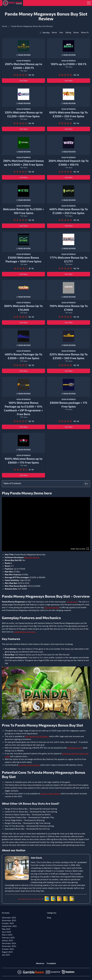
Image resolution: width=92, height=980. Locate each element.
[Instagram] (60, 899)
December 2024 (9, 943)
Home (5, 26)
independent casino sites (25, 632)
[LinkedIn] (53, 899)
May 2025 (6, 929)
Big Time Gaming (32, 557)
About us (40, 963)
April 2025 (6, 932)
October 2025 (8, 923)
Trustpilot (51, 963)
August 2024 (7, 952)
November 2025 (9, 920)
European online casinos (29, 765)
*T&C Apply (24, 71)
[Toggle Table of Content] (85, 484)
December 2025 (9, 917)
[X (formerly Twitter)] (66, 899)
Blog (49, 917)
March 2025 (7, 935)
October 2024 (8, 949)
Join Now (24, 80)
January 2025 (7, 940)
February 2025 (8, 938)
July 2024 (6, 955)
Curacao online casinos (50, 793)
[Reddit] (72, 899)
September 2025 (9, 926)
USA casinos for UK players (37, 736)
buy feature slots (75, 748)
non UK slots (72, 602)
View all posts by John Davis (30, 899)
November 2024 (9, 946)
